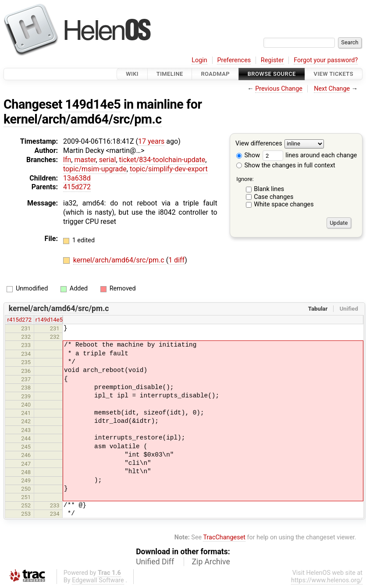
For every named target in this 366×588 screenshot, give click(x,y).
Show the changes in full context (286, 165)
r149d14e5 (49, 320)
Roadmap (215, 74)
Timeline (170, 74)
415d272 (77, 187)
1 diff (176, 260)
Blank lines (269, 189)
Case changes (274, 197)
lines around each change (310, 155)
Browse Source (272, 74)
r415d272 (20, 320)
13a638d (77, 178)
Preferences (234, 60)
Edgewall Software (98, 580)
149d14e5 (93, 104)
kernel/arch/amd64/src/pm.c (83, 119)
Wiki (132, 74)
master (85, 160)
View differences (259, 144)
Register (272, 60)
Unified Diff (155, 562)
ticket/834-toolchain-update (162, 160)
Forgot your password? (326, 60)
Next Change (332, 89)
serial (108, 160)
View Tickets (334, 74)
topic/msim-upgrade (95, 169)
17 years (151, 141)
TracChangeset (224, 537)
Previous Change (279, 89)
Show (248, 155)
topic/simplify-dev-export (169, 169)
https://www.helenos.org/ (327, 580)
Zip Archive (211, 562)
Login (199, 60)
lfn (67, 160)
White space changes (284, 204)
